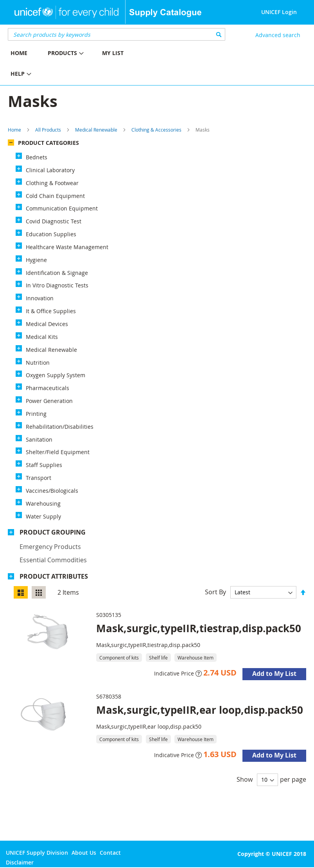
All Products (48, 130)
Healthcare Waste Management (67, 247)
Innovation (40, 298)
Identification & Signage (57, 273)
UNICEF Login (279, 12)
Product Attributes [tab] (54, 576)
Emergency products (50, 547)
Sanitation (39, 439)
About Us (84, 853)
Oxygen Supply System (56, 375)
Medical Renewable (96, 130)
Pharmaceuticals (48, 388)
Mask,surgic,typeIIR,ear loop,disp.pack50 (200, 710)
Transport (39, 478)
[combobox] (117, 34)
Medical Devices (47, 324)
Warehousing (43, 504)
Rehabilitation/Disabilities (60, 427)
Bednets (37, 157)
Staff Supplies (44, 465)
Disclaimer (20, 862)
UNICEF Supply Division (37, 853)
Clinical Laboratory (50, 170)
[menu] (79, 64)
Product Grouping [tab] (53, 532)
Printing (36, 414)
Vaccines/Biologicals (52, 491)
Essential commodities (53, 560)
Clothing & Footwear (52, 183)
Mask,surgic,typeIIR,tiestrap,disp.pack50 (199, 628)
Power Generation (49, 401)
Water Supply (43, 516)
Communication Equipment (62, 208)
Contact (110, 853)
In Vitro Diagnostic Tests (57, 285)
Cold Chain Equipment (55, 196)
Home (14, 130)
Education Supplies (51, 234)
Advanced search (278, 35)
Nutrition (38, 363)
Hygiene (36, 260)
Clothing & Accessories (156, 130)
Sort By (215, 592)
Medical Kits (42, 337)
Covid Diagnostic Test (54, 221)
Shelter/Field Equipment (58, 452)
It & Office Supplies (51, 311)
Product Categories (48, 143)
